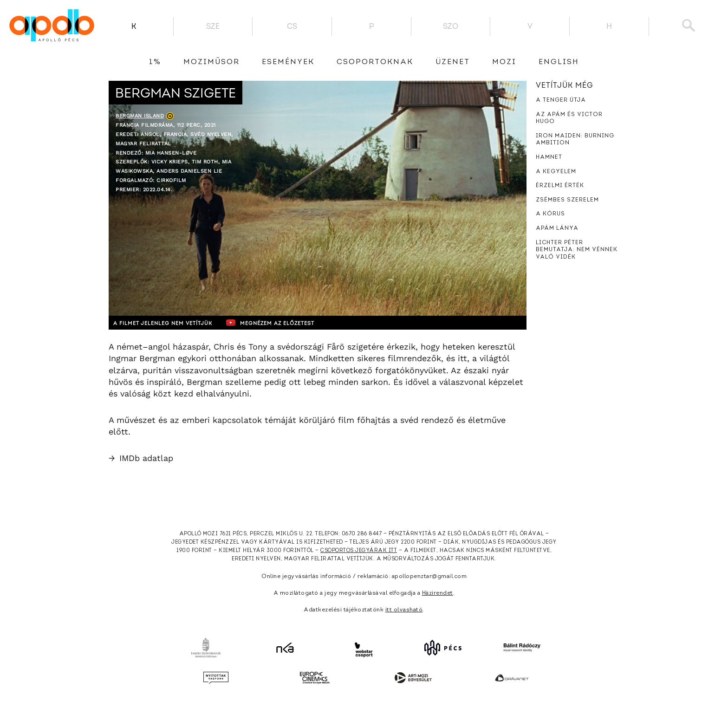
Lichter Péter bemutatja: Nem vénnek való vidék (577, 250)
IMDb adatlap (141, 458)
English (559, 62)
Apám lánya (557, 228)
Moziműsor (211, 62)
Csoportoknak (375, 62)
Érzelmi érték (560, 186)
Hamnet (549, 157)
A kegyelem (556, 172)
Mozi (504, 62)
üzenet (453, 62)
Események (288, 62)
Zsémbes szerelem (567, 200)
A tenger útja (561, 100)
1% (155, 62)
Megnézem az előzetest (289, 323)
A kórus (550, 214)
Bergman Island (140, 116)
